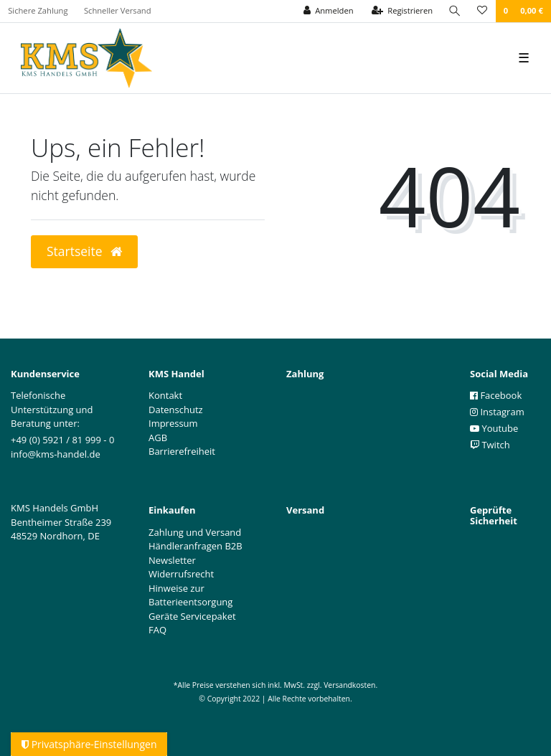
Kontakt (165, 395)
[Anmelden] (329, 11)
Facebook (496, 395)
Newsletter (172, 560)
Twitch (490, 445)
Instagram (497, 412)
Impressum (173, 423)
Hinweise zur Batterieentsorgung (190, 595)
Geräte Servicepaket (192, 616)
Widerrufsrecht (181, 574)
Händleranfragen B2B (196, 546)
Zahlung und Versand (195, 532)
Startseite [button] (84, 251)
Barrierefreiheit (182, 451)
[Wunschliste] (482, 11)
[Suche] (455, 11)
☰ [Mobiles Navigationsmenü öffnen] (524, 57)
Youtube (494, 428)
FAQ (157, 630)
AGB (158, 438)
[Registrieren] (402, 11)
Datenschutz (176, 410)
